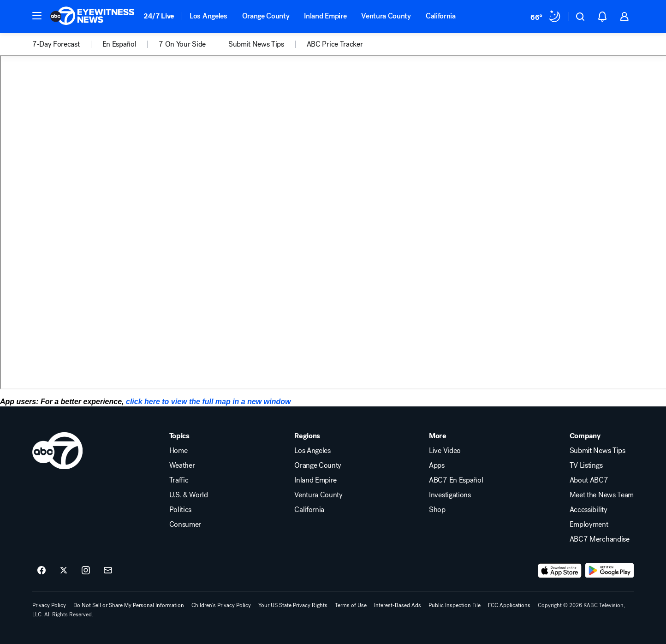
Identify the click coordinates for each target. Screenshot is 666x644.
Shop (437, 510)
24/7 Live (159, 16)
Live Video (445, 451)
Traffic (179, 480)
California (441, 16)
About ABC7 (589, 480)
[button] (37, 16)
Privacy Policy (49, 605)
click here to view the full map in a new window (208, 402)
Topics (179, 436)
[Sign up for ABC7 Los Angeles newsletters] (108, 571)
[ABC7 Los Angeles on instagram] (86, 571)
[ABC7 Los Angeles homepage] (92, 17)
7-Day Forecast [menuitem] (56, 44)
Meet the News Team (602, 495)
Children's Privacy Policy (221, 605)
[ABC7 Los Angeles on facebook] (42, 571)
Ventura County (386, 16)
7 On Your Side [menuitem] (182, 44)
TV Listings (586, 465)
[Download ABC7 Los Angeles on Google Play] (610, 571)
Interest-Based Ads (398, 605)
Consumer (185, 525)
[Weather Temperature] (546, 17)
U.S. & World (189, 495)
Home (178, 451)
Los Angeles (208, 16)
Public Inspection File (455, 605)
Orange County (266, 16)
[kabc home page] (57, 451)
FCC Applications (509, 605)
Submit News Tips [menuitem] (256, 44)
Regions (307, 436)
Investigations (450, 495)
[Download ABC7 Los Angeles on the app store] (560, 571)
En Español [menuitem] (119, 44)
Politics (180, 510)
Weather (182, 465)
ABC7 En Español (456, 480)
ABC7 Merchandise (600, 539)
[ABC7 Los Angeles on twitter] (64, 571)
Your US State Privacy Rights (293, 605)
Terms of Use (351, 605)
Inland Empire (325, 16)
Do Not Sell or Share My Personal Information (129, 605)
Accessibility (589, 510)
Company (585, 436)
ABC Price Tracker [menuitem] (335, 44)
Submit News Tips (598, 451)
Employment (589, 525)
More (438, 436)
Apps (437, 465)
